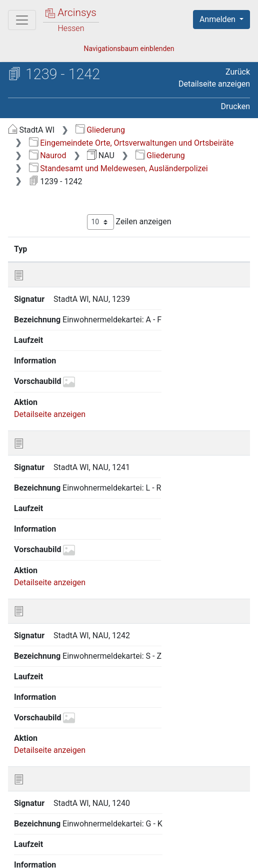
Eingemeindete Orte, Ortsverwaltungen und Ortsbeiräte (131, 143)
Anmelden (218, 19)
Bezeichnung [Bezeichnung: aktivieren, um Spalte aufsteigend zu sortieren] (168, 249)
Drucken (235, 106)
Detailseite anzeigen (214, 84)
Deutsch (60, 825)
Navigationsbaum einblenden (129, 49)
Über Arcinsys (58, 844)
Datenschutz (132, 844)
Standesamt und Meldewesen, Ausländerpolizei (118, 168)
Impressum (53, 854)
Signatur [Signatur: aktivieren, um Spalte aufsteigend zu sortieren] (68, 249)
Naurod (48, 155)
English (23, 825)
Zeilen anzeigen (129, 222)
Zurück (238, 72)
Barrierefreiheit (209, 844)
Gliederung (100, 130)
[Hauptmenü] (22, 20)
